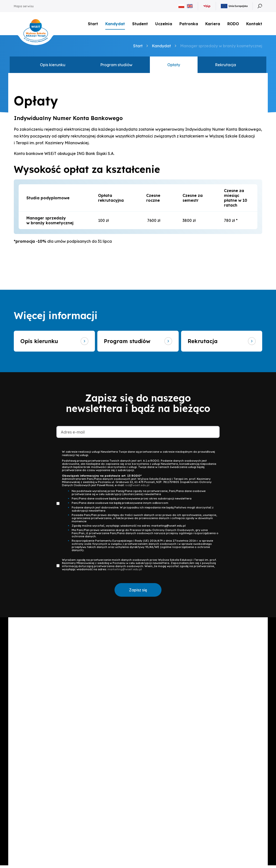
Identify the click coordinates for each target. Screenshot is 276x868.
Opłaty (174, 66)
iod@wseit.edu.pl (137, 487)
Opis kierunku (53, 66)
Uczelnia (164, 24)
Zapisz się (138, 592)
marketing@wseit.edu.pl (125, 572)
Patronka (189, 24)
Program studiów (116, 66)
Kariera (213, 24)
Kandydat (115, 24)
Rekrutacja (226, 66)
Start (93, 24)
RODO (233, 24)
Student (140, 24)
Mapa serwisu (24, 6)
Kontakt (254, 25)
